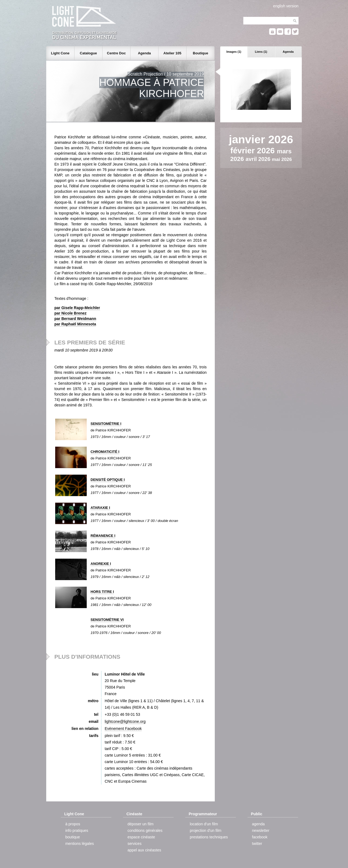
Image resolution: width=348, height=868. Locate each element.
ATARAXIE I (100, 508)
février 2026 (254, 150)
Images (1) (234, 52)
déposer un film (141, 824)
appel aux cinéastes (144, 850)
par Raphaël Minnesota (75, 324)
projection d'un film (206, 830)
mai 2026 (282, 159)
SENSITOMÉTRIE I (106, 424)
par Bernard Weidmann (75, 319)
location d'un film (204, 824)
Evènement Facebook (123, 729)
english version (286, 6)
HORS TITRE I (102, 592)
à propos (73, 824)
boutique (73, 837)
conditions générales (145, 830)
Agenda (288, 52)
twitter (257, 844)
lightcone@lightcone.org (125, 721)
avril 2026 (259, 159)
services (134, 844)
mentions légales (80, 844)
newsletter (261, 830)
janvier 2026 (261, 139)
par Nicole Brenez (70, 313)
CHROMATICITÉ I (105, 452)
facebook (260, 837)
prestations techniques (209, 837)
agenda (258, 824)
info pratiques (77, 830)
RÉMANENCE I (103, 536)
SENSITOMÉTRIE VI (107, 620)
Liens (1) (261, 52)
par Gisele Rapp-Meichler (77, 308)
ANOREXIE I (101, 564)
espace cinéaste (141, 837)
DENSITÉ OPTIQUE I (108, 480)
